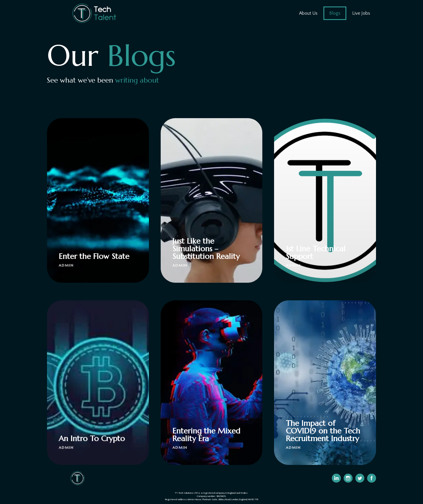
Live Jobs (361, 13)
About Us (308, 13)
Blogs (335, 13)
